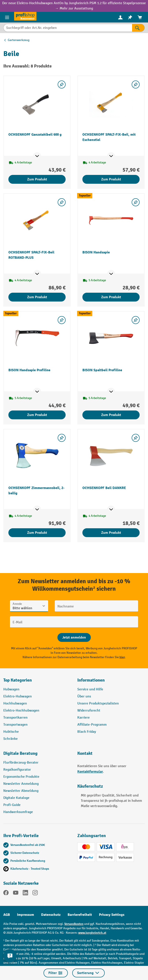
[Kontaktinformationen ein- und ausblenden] (10, 956)
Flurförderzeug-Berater (21, 763)
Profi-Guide (12, 805)
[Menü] (7, 17)
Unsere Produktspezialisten (98, 704)
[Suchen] (138, 28)
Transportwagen (15, 725)
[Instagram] (35, 894)
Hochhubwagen (15, 704)
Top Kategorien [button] (18, 680)
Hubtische (11, 732)
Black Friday (87, 732)
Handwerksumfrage (18, 812)
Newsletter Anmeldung (21, 784)
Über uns (84, 696)
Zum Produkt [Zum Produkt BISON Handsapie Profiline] (37, 415)
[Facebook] (6, 894)
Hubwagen (11, 689)
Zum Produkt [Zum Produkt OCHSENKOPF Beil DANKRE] (111, 533)
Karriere (83, 718)
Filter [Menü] (56, 973)
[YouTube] (16, 894)
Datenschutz (51, 915)
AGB (7, 915)
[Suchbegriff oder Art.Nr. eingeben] (68, 28)
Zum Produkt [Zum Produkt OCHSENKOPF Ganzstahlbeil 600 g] (37, 179)
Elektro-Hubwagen (18, 696)
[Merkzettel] (130, 17)
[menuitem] (120, 17)
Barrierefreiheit (80, 915)
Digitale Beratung (20, 753)
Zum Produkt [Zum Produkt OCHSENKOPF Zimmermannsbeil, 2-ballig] (37, 533)
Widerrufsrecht (89, 711)
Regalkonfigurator (17, 770)
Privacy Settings (112, 915)
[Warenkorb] (140, 17)
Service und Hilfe (90, 689)
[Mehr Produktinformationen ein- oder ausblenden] (37, 156)
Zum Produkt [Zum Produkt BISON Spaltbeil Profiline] (111, 415)
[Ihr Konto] (120, 17)
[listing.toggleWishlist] (62, 84)
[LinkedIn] (25, 894)
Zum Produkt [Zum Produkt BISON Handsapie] (111, 297)
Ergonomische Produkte (21, 777)
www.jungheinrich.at (92, 933)
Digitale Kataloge (16, 798)
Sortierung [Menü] (88, 973)
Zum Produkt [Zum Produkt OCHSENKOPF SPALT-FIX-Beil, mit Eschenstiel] (111, 179)
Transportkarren (15, 718)
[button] (37, 755)
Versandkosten (74, 924)
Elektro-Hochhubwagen (21, 711)
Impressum (26, 915)
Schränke (10, 739)
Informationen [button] (91, 680)
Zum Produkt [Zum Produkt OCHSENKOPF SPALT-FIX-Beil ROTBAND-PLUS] (37, 297)
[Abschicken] (74, 637)
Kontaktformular (90, 772)
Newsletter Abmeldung (21, 791)
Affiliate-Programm (92, 725)
